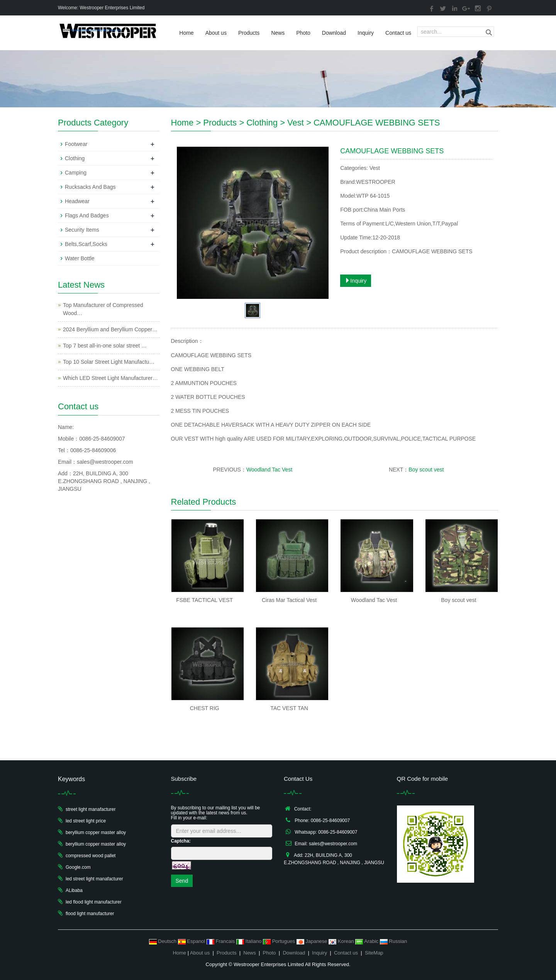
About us (216, 33)
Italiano (250, 941)
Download (334, 33)
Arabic (367, 941)
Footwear (76, 144)
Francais (221, 941)
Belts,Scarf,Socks (86, 244)
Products (249, 33)
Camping (76, 173)
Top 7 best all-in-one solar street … (105, 346)
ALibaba (74, 890)
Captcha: (181, 841)
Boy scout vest (426, 470)
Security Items (82, 230)
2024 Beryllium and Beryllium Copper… (110, 329)
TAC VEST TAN (289, 708)
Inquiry (366, 33)
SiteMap (374, 953)
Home (186, 33)
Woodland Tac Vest (269, 470)
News (278, 33)
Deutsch (164, 941)
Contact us (398, 33)
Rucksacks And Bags (90, 187)
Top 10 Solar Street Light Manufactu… (109, 362)
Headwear (77, 201)
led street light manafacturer (94, 879)
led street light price (86, 821)
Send (182, 881)
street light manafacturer (91, 809)
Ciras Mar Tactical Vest (289, 600)
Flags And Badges (87, 215)
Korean (342, 941)
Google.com (78, 867)
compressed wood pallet (91, 856)
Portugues (280, 941)
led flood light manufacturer (94, 902)
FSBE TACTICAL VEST (204, 600)
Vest (296, 123)
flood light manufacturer (90, 914)
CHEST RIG (205, 708)
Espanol (192, 941)
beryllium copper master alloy (96, 832)
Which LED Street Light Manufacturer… (110, 378)
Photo (303, 33)
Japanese (313, 941)
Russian (394, 941)
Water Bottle (80, 258)
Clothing (262, 123)
